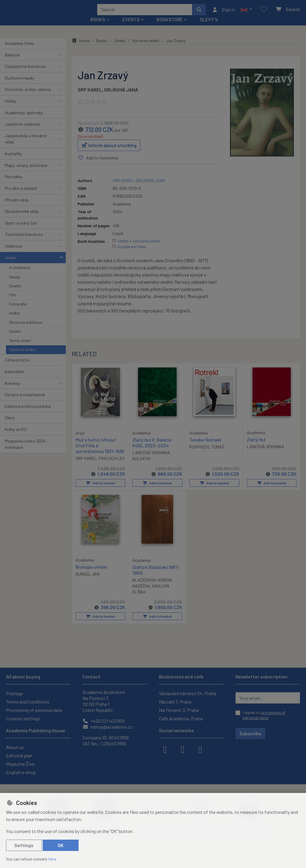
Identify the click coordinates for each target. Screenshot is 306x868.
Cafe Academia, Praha (181, 718)
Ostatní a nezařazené (25, 403)
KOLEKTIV (141, 467)
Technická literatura (24, 242)
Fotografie (18, 312)
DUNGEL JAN (88, 581)
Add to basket (100, 491)
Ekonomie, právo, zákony (28, 97)
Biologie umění (91, 574)
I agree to (264, 715)
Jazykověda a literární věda (26, 147)
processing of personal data (264, 715)
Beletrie (12, 63)
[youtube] (200, 749)
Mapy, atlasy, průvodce (26, 173)
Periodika (13, 185)
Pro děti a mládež (21, 196)
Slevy (10, 426)
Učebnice (13, 254)
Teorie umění (20, 348)
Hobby (11, 109)
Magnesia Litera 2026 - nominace (26, 452)
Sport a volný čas (21, 231)
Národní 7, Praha (175, 702)
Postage (14, 693)
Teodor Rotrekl (205, 447)
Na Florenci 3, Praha (179, 710)
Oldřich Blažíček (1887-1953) (156, 577)
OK (61, 845)
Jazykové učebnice (23, 132)
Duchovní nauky (20, 86)
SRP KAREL (90, 98)
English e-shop (21, 772)
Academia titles (19, 51)
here (52, 859)
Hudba (14, 321)
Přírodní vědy (17, 208)
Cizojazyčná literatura (25, 74)
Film (13, 303)
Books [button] (98, 27)
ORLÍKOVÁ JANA (121, 98)
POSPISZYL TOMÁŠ (207, 455)
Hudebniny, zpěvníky (24, 120)
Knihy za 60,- (17, 437)
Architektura (20, 276)
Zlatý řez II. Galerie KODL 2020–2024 (152, 450)
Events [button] (131, 27)
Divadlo (15, 294)
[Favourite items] (264, 13)
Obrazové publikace (26, 330)
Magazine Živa (20, 764)
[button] (246, 13)
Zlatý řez (256, 447)
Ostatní (15, 339)
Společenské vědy (22, 219)
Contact (91, 676)
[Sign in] (223, 13)
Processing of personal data (34, 710)
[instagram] (183, 749)
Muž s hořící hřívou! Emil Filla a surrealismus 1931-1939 (100, 453)
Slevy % (209, 27)
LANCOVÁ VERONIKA (151, 461)
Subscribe (250, 733)
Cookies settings (23, 718)
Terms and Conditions (28, 702)
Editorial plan (19, 755)
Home (81, 49)
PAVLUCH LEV (112, 466)
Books (102, 49)
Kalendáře (14, 380)
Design (15, 285)
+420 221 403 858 (104, 721)
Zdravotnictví (17, 368)
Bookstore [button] (170, 27)
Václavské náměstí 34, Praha (188, 693)
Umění (11, 265)
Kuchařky (13, 162)
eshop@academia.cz (107, 727)
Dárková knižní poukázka (28, 414)
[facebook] (165, 749)
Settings (24, 845)
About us (15, 747)
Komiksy (12, 391)
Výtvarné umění (22, 358)
